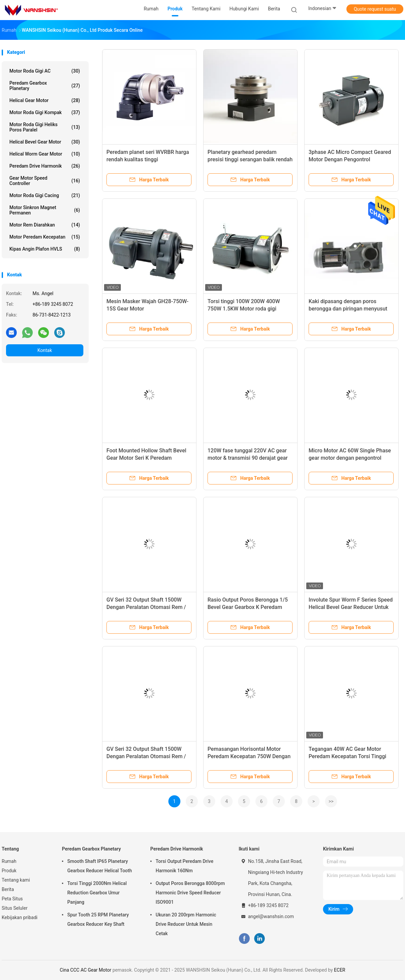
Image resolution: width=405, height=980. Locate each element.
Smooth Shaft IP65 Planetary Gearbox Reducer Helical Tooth (100, 866)
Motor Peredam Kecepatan (45, 237)
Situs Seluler (15, 908)
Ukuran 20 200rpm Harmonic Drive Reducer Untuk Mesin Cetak (186, 924)
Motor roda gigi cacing (45, 195)
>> (331, 801)
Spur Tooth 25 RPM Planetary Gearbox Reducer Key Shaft (98, 919)
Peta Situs (12, 899)
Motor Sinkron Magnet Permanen (45, 210)
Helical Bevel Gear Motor (45, 142)
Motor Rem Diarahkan (45, 225)
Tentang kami (16, 880)
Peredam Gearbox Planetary (45, 86)
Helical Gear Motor (45, 100)
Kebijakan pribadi (20, 917)
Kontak (45, 350)
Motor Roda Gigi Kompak (45, 112)
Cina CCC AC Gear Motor (86, 970)
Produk (9, 871)
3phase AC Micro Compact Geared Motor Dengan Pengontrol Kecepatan (350, 159)
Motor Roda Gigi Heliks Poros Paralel (45, 127)
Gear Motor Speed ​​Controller (45, 181)
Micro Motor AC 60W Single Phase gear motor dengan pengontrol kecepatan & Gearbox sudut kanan (350, 458)
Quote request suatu (375, 9)
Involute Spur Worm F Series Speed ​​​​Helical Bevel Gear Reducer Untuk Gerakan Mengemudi (351, 607)
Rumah (9, 861)
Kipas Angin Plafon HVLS (45, 249)
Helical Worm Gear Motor (45, 154)
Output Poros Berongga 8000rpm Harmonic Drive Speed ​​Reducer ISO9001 (190, 893)
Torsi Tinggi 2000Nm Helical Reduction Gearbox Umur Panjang (97, 893)
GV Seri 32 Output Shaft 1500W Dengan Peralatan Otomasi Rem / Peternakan (146, 607)
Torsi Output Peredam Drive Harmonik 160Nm (184, 866)
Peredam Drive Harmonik (45, 166)
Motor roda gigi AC (45, 71)
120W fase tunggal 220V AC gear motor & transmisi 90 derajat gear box (248, 458)
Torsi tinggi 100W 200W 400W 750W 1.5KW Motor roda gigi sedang (244, 309)
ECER (340, 970)
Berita (8, 889)
